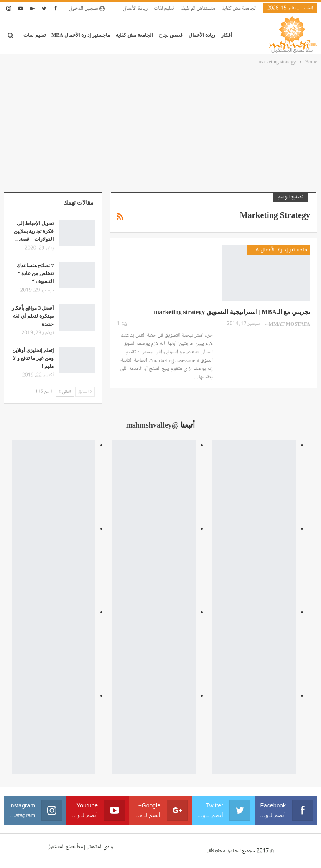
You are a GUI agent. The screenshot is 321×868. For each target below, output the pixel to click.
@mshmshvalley (153, 425)
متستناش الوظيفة (197, 8)
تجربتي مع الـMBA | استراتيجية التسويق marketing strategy (232, 312)
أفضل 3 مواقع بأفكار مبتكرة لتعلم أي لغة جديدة (33, 316)
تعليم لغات (164, 8)
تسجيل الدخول (87, 8)
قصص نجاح (171, 35)
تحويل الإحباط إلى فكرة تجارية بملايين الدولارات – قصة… (34, 231)
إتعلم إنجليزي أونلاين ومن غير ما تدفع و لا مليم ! (33, 358)
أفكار (227, 35)
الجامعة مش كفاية (239, 8)
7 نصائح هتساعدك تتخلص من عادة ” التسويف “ (35, 273)
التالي (65, 391)
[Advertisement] (160, 129)
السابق (85, 391)
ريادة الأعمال (135, 8)
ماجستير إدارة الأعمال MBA (81, 35)
